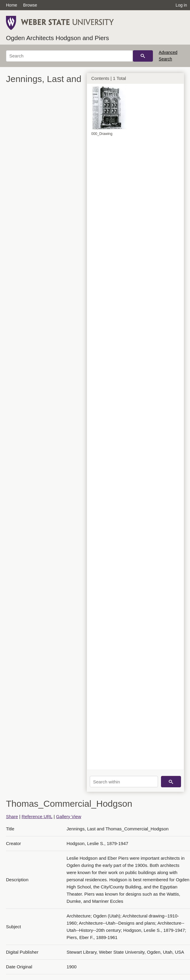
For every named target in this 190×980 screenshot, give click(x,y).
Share (12, 816)
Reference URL (37, 816)
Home (12, 5)
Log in (181, 5)
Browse (30, 5)
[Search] (69, 56)
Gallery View (69, 816)
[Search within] (124, 782)
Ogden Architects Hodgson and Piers (57, 38)
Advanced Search (168, 56)
